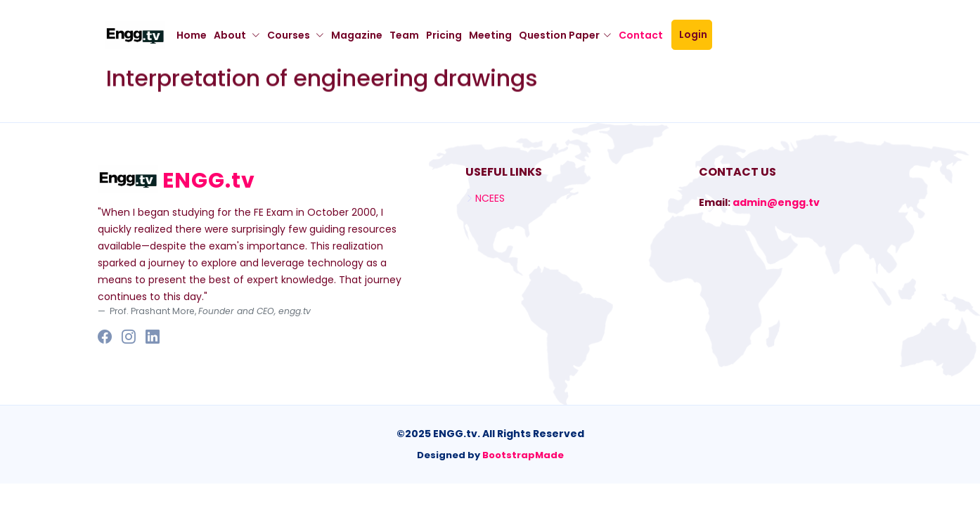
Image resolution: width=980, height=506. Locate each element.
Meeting (490, 35)
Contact (645, 35)
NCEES (490, 198)
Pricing (444, 35)
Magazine (357, 35)
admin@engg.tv (776, 202)
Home (192, 35)
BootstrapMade (523, 455)
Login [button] (695, 34)
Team (404, 35)
